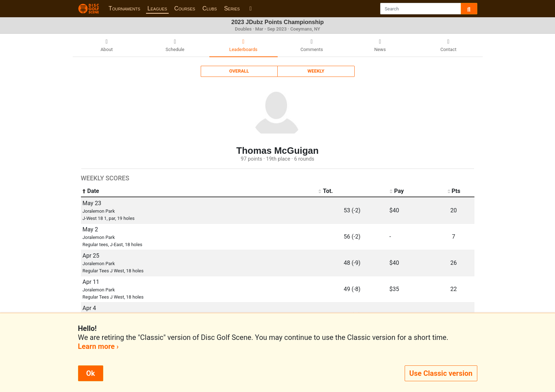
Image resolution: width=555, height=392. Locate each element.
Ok (91, 373)
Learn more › (98, 346)
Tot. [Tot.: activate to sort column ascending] (326, 191)
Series (232, 8)
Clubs (210, 8)
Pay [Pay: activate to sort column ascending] (397, 191)
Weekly (316, 71)
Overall (239, 71)
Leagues (157, 8)
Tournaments (124, 8)
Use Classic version (441, 373)
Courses (185, 8)
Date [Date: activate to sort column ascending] (91, 191)
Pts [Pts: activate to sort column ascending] (453, 191)
